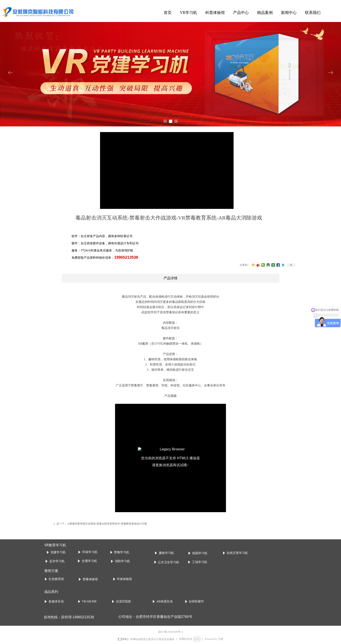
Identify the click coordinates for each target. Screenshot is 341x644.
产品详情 (170, 278)
